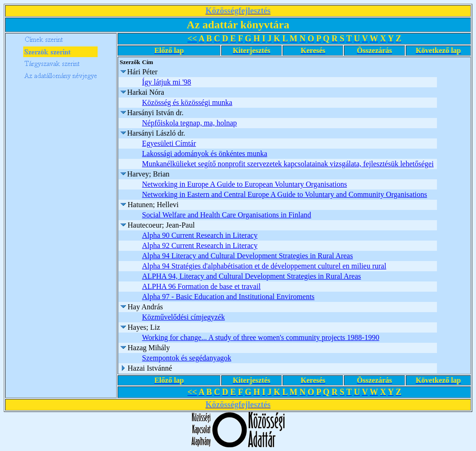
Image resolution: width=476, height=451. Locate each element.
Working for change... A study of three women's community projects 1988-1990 (261, 337)
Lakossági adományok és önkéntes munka (205, 154)
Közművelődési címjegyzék (184, 317)
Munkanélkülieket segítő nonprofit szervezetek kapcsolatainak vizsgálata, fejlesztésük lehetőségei (288, 164)
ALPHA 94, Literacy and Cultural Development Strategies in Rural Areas (252, 276)
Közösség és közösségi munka (187, 102)
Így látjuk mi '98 (167, 82)
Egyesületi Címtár (169, 143)
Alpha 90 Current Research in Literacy (200, 235)
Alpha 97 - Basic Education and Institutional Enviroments (228, 297)
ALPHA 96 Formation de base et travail (202, 286)
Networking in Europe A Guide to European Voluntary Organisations (245, 184)
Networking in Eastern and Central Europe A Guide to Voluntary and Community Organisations (285, 194)
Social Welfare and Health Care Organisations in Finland (227, 215)
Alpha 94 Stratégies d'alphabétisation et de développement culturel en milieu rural (264, 266)
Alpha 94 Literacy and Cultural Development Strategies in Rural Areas (248, 256)
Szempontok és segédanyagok (187, 358)
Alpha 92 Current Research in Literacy (200, 245)
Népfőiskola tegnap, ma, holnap (190, 123)
